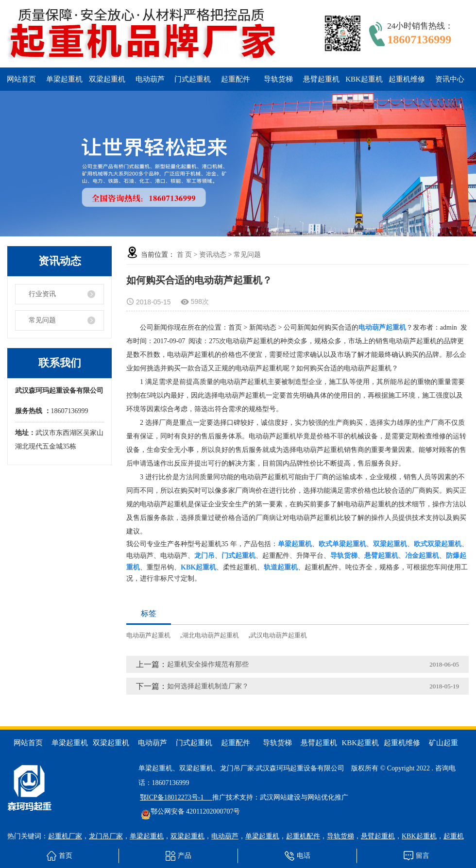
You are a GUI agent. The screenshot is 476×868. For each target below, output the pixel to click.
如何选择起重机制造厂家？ (208, 686)
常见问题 (42, 320)
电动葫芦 (150, 79)
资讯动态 (213, 255)
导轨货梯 (278, 79)
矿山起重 (443, 743)
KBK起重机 (364, 79)
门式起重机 (193, 79)
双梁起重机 (107, 79)
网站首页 (21, 79)
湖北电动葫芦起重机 (211, 635)
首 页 (185, 255)
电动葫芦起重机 (148, 635)
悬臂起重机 (321, 79)
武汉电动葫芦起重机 (279, 635)
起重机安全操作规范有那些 (208, 664)
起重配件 (236, 79)
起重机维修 (407, 79)
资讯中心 (450, 79)
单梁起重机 (64, 79)
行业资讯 (42, 294)
